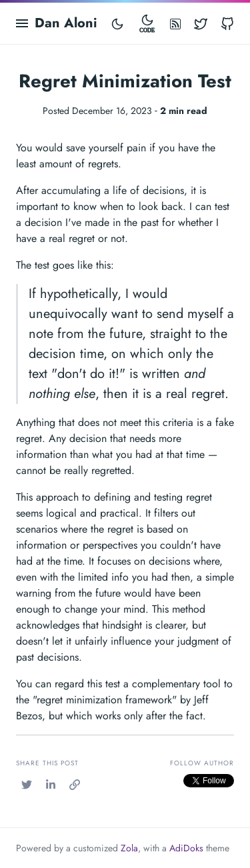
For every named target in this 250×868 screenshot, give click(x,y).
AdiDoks (186, 848)
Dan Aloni (66, 23)
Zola (129, 848)
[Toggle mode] (117, 23)
